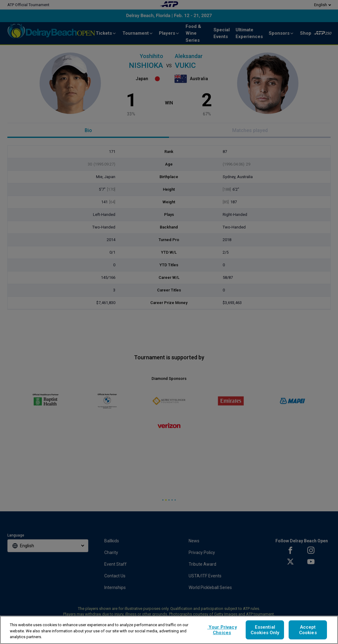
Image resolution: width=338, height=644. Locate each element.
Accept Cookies (308, 630)
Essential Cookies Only (265, 630)
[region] (169, 630)
